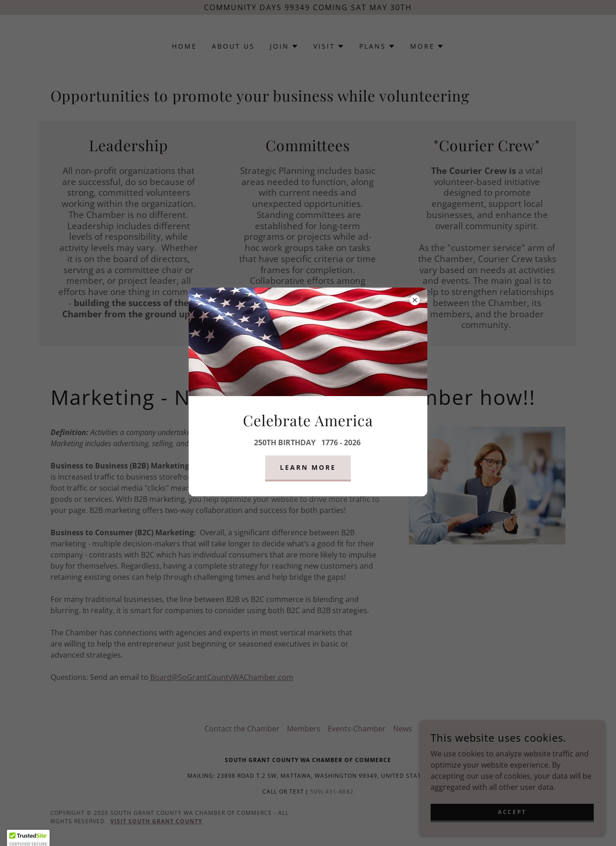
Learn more (308, 467)
